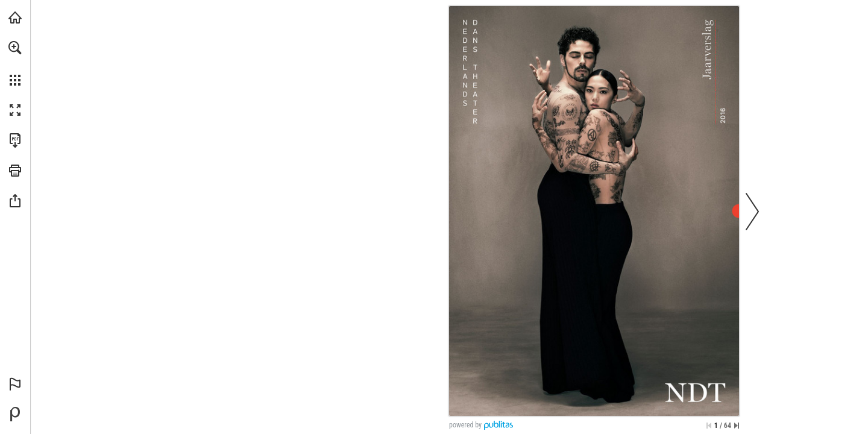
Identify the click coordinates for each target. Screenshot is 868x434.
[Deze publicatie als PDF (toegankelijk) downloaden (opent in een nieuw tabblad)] (15, 140)
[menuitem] (15, 63)
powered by (465, 425)
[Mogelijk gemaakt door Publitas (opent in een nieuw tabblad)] (15, 414)
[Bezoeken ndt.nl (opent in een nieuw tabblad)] (15, 17)
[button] (15, 48)
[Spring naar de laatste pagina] (737, 426)
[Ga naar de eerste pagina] (709, 426)
